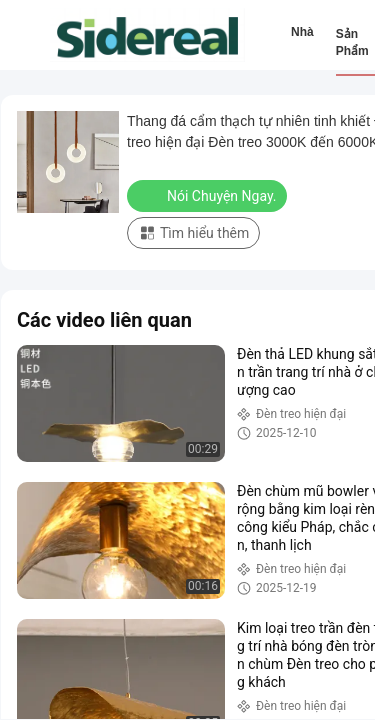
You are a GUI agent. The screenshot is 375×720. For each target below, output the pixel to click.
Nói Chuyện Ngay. (209, 195)
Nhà (302, 32)
